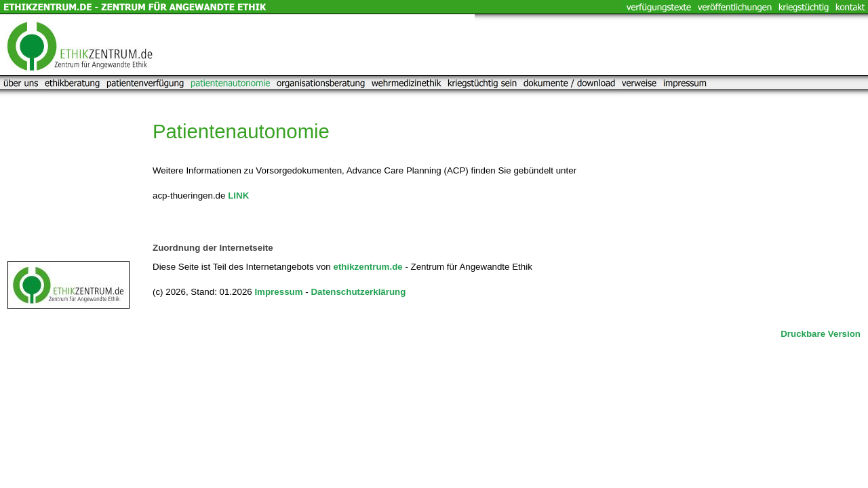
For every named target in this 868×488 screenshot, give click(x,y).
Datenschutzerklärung (358, 292)
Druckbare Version (821, 334)
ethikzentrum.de (368, 267)
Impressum (278, 292)
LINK (238, 196)
